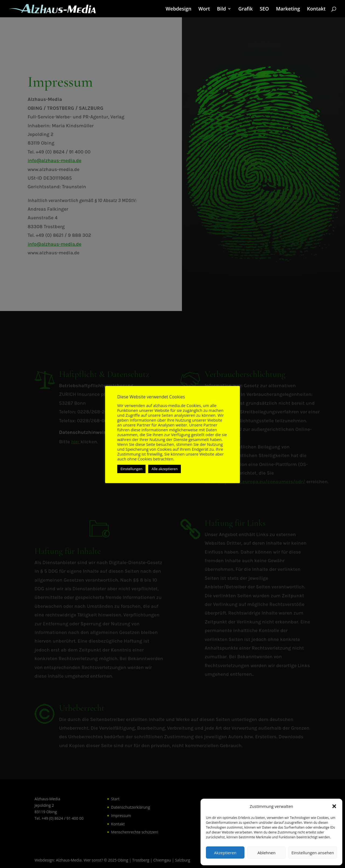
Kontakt (316, 9)
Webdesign (179, 9)
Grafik (245, 9)
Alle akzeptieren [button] (165, 469)
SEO (264, 9)
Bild (221, 9)
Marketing (288, 9)
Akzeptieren (225, 853)
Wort (204, 9)
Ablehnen (266, 853)
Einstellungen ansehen (313, 853)
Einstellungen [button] (131, 469)
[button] (334, 806)
